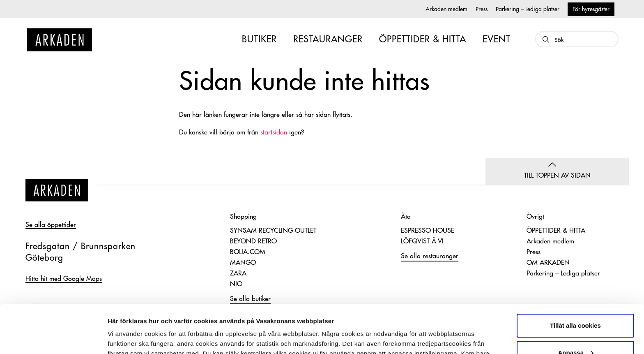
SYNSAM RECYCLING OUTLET (273, 231)
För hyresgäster (591, 9)
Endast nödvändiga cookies (575, 331)
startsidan (274, 132)
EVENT (497, 39)
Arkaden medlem (446, 9)
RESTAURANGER (328, 39)
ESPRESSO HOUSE (428, 231)
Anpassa (576, 304)
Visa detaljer (126, 338)
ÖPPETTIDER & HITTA (423, 39)
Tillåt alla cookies (575, 277)
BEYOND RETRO (253, 241)
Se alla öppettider (51, 225)
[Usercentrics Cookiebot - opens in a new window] (53, 338)
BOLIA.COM (248, 252)
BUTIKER (259, 39)
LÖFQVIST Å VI (422, 241)
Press (482, 9)
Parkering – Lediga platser (528, 9)
